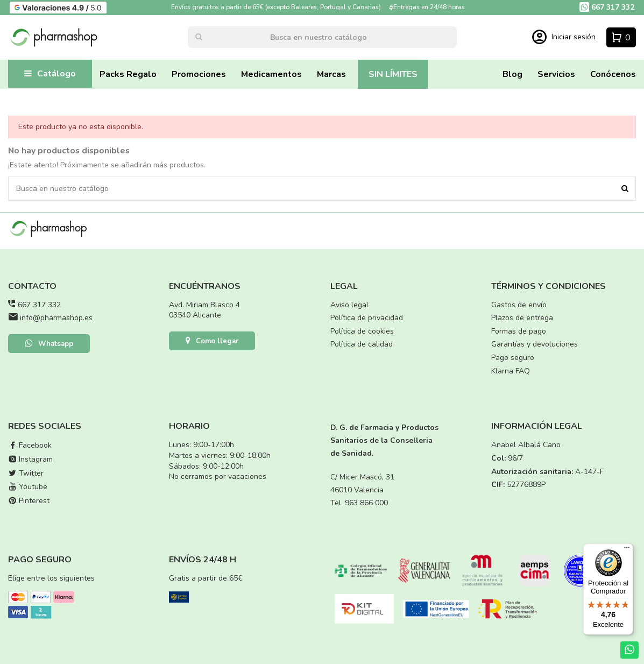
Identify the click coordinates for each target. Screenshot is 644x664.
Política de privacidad (367, 318)
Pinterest (29, 501)
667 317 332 (39, 305)
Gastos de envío (519, 305)
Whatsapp (49, 344)
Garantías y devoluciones (535, 344)
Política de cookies (362, 331)
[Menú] (627, 550)
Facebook (30, 445)
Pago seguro (513, 358)
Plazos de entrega (522, 318)
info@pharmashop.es (56, 318)
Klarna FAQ (511, 371)
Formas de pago (519, 331)
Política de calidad (362, 344)
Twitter (26, 473)
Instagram (30, 459)
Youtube (28, 487)
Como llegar (212, 342)
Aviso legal (349, 305)
